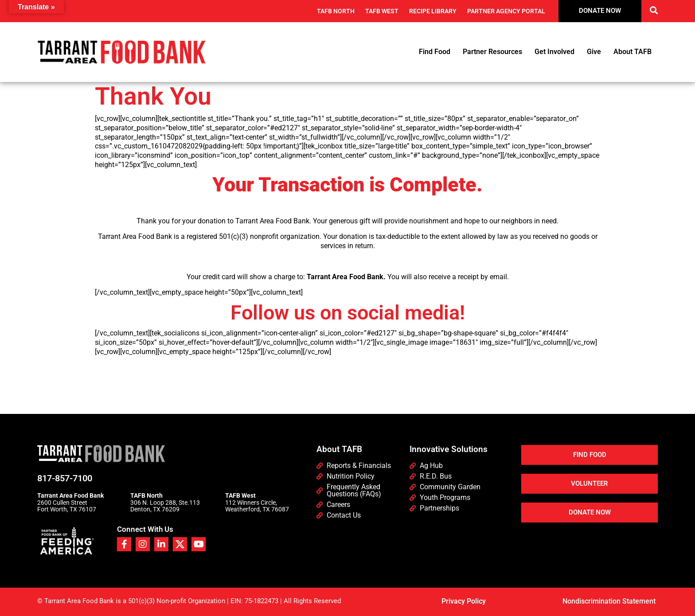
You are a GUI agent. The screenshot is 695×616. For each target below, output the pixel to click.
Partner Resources (492, 52)
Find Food (435, 52)
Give (594, 52)
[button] (654, 10)
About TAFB (633, 52)
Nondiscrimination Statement (609, 601)
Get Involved (554, 52)
